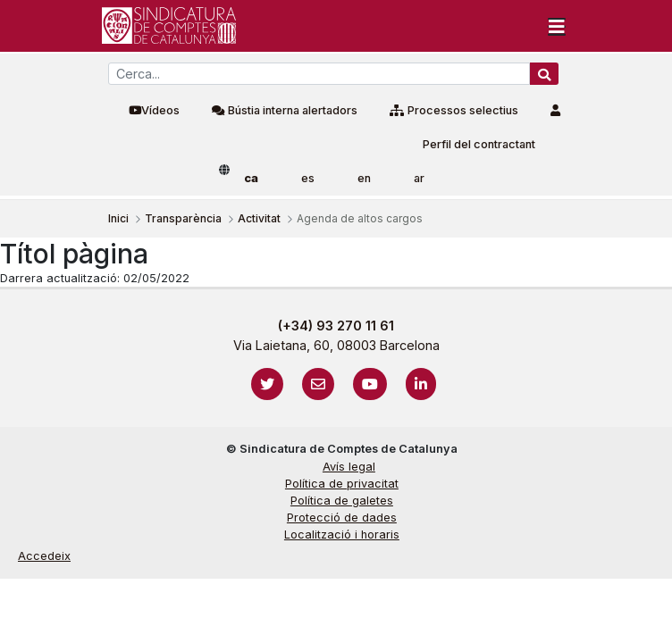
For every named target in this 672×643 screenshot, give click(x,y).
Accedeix (44, 556)
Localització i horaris (342, 534)
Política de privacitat (342, 484)
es (308, 178)
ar (419, 178)
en (364, 178)
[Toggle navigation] (557, 26)
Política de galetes (342, 501)
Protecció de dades (342, 518)
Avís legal (349, 467)
